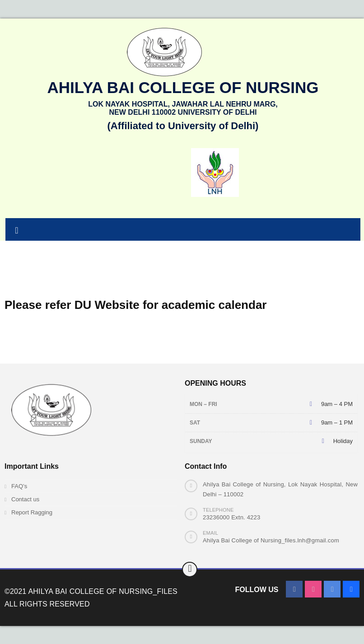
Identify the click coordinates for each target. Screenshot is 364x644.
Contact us (25, 499)
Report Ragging (32, 512)
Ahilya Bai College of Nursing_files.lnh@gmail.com (271, 540)
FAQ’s (19, 486)
